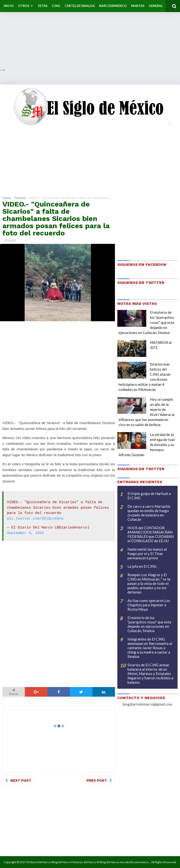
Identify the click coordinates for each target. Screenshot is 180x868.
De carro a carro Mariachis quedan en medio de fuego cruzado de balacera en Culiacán (149, 513)
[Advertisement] (90, 34)
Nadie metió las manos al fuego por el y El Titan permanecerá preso (147, 554)
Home (7, 198)
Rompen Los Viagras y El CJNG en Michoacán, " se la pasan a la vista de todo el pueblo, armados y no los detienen (149, 583)
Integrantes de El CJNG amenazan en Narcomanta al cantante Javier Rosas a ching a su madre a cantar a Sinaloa (150, 648)
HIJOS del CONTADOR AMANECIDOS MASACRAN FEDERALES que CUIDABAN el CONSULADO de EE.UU (151, 534)
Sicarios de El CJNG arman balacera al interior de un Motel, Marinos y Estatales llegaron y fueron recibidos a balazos (150, 674)
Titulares (20, 198)
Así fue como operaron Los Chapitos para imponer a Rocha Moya (149, 605)
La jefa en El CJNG (142, 566)
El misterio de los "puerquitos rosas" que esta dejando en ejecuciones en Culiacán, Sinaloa (149, 624)
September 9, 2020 (25, 533)
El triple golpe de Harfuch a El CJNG (149, 496)
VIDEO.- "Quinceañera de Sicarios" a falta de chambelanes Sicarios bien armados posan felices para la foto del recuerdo (56, 218)
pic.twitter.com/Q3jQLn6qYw (35, 519)
